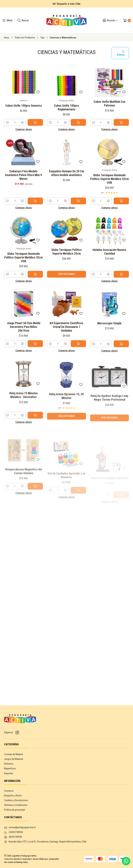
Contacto (9, 791)
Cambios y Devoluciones (16, 800)
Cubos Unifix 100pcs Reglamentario (66, 107)
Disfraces (9, 764)
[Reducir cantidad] (7, 122)
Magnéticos (10, 768)
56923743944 (13, 837)
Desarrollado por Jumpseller (46, 859)
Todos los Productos (25, 38)
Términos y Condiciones (16, 805)
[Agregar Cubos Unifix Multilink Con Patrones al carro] (121, 122)
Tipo (42, 38)
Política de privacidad (14, 810)
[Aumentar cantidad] (22, 122)
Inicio (7, 38)
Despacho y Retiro (13, 796)
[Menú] (7, 20)
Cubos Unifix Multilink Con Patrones (110, 104)
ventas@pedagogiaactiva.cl (20, 828)
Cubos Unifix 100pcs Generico (24, 106)
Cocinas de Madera (13, 754)
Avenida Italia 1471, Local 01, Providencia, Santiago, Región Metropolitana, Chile (45, 842)
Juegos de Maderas (14, 759)
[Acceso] (110, 20)
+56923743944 (13, 832)
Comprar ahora (24, 129)
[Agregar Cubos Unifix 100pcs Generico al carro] (35, 122)
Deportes (9, 773)
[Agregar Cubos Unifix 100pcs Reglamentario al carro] (78, 122)
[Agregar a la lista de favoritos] (38, 92)
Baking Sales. (22, 862)
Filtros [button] (121, 53)
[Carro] (127, 20)
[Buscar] (23, 20)
